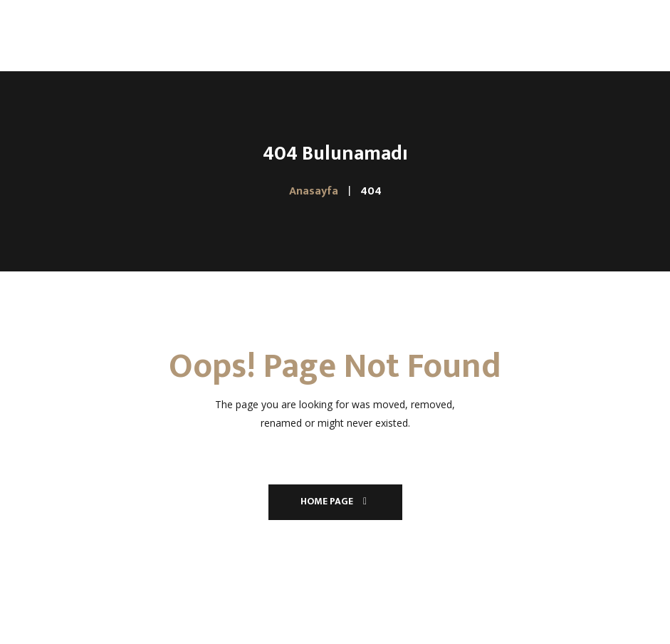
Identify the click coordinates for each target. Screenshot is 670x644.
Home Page (335, 501)
